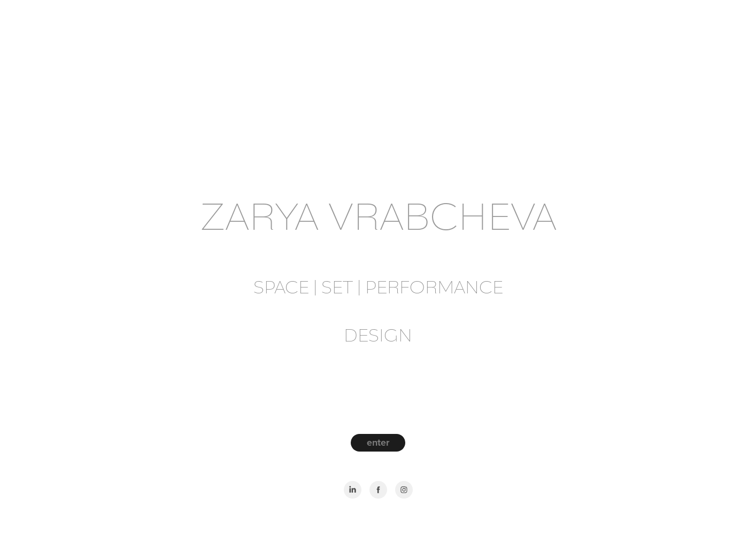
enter (378, 442)
